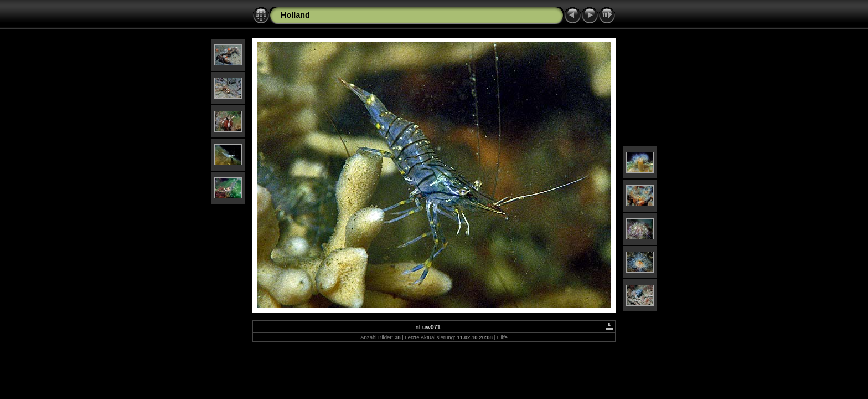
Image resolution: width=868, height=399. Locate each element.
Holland (295, 15)
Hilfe (502, 337)
